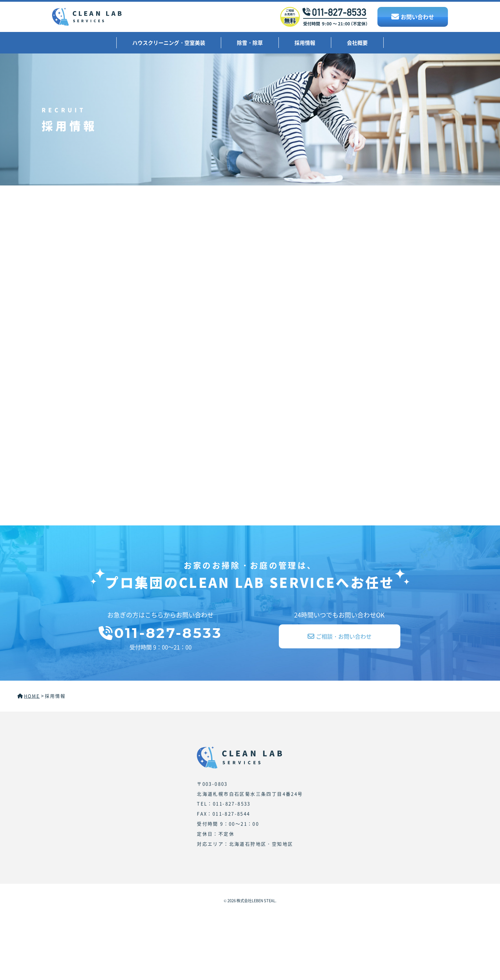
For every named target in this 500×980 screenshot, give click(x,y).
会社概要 (357, 43)
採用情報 (305, 43)
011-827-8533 (160, 633)
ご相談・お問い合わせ (340, 636)
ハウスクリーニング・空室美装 (169, 43)
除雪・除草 (250, 43)
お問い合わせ (413, 17)
